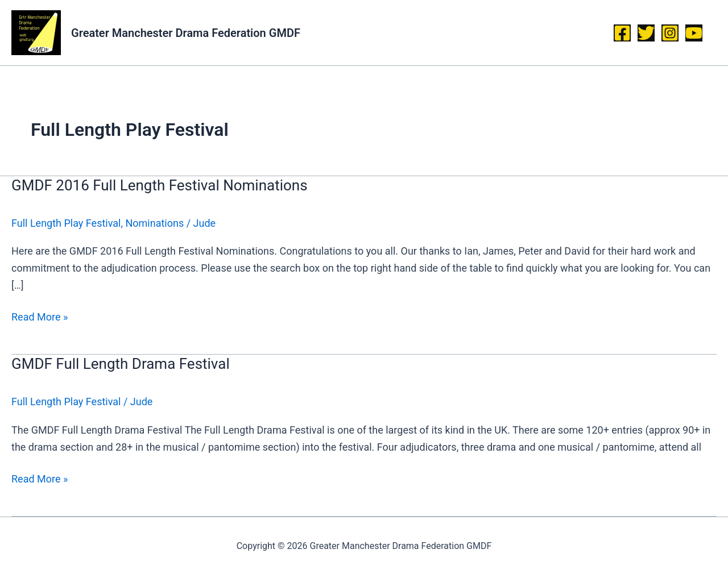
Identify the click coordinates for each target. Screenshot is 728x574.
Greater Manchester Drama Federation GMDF (186, 33)
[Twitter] (646, 33)
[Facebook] (622, 33)
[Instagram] (670, 33)
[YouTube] (694, 33)
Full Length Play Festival (66, 223)
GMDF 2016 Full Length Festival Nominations (160, 185)
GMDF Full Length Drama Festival (121, 364)
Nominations (154, 223)
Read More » (40, 316)
